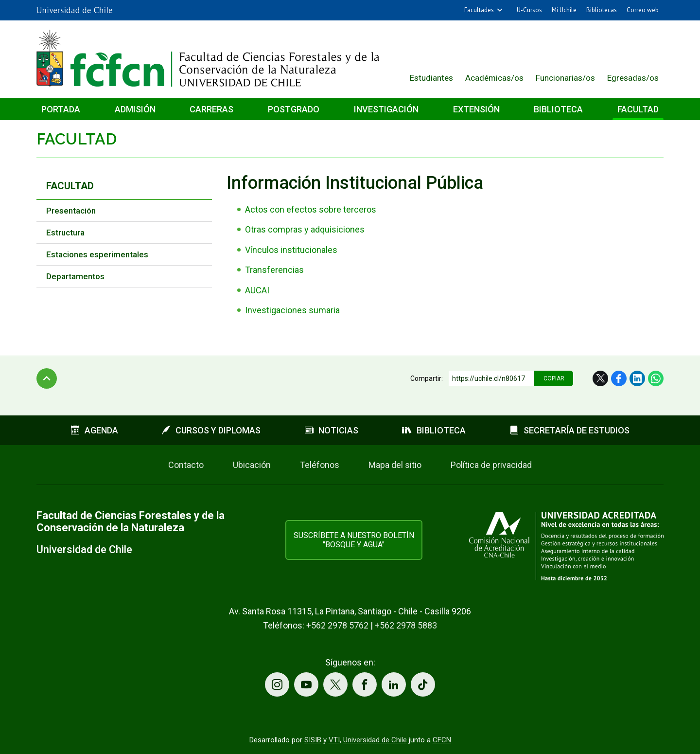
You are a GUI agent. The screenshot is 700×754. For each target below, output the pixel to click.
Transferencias (274, 270)
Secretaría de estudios (570, 430)
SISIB (313, 740)
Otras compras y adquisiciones (305, 229)
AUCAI (257, 290)
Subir (47, 378)
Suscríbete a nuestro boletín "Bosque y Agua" (354, 540)
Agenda (95, 430)
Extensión (476, 109)
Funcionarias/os (565, 78)
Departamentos (75, 276)
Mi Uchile (564, 10)
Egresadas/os (633, 78)
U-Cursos (529, 10)
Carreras (211, 109)
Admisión (135, 109)
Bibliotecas (602, 10)
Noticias (332, 430)
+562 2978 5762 (337, 625)
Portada (61, 109)
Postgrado (294, 109)
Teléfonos (320, 465)
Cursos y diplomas (211, 430)
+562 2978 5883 (406, 625)
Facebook (619, 378)
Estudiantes (431, 78)
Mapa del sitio (395, 465)
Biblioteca (558, 109)
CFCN (442, 740)
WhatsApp (656, 378)
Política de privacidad (491, 465)
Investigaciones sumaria (292, 310)
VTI (334, 740)
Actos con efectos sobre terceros (311, 209)
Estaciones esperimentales (97, 254)
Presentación (71, 211)
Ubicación (252, 465)
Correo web (643, 10)
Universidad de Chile (375, 740)
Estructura (65, 233)
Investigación (386, 109)
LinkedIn (637, 378)
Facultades (479, 10)
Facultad (638, 109)
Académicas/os (494, 78)
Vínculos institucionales (291, 250)
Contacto (186, 465)
